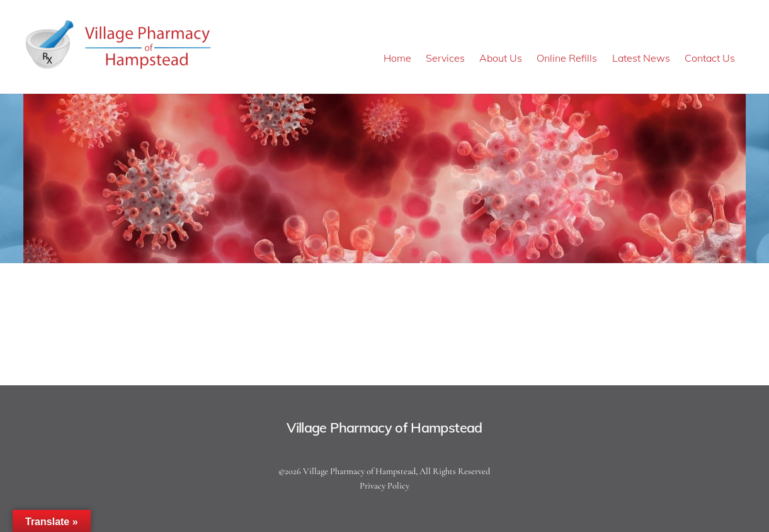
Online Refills (567, 58)
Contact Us (710, 58)
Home (397, 58)
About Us (501, 58)
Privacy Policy (385, 486)
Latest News (641, 58)
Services (445, 58)
